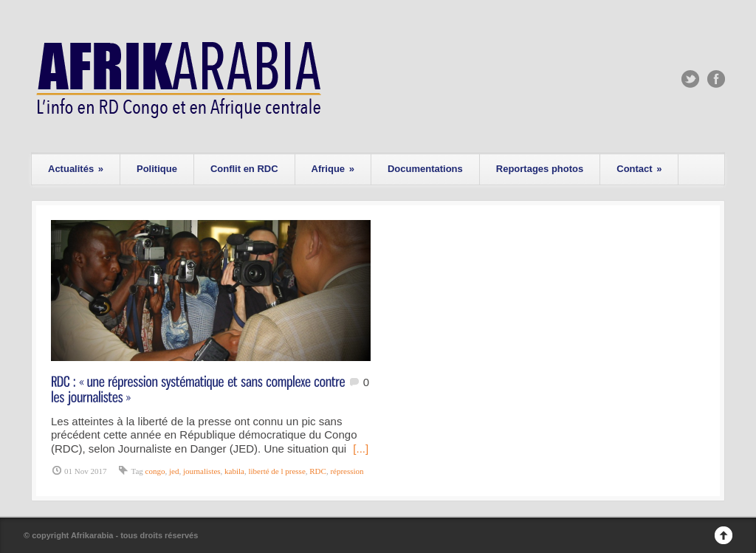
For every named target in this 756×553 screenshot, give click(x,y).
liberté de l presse (277, 471)
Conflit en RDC (244, 169)
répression (347, 471)
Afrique (333, 169)
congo (155, 471)
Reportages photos (540, 169)
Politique (157, 169)
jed (174, 471)
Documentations (425, 169)
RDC (318, 471)
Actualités (76, 169)
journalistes (202, 471)
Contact (639, 169)
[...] (361, 449)
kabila (234, 471)
